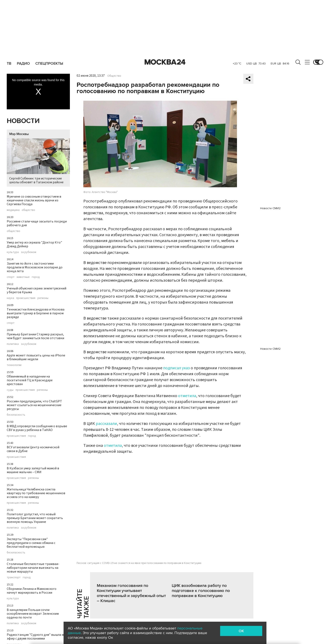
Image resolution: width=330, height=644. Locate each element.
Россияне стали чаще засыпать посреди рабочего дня (37, 223)
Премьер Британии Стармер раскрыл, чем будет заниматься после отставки (35, 336)
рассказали (106, 424)
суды (10, 390)
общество (28, 210)
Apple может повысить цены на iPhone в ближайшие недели (36, 357)
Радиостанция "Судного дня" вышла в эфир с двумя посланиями (35, 637)
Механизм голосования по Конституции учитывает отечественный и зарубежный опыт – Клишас (131, 593)
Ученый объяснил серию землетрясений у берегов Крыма (37, 290)
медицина (13, 210)
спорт (11, 277)
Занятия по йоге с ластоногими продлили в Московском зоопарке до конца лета (35, 267)
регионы (43, 298)
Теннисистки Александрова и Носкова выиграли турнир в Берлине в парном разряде (36, 313)
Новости (23, 121)
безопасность (16, 415)
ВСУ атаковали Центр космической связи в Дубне (33, 449)
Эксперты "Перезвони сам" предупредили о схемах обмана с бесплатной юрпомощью (31, 543)
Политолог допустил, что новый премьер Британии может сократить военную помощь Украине (35, 518)
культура (13, 252)
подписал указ (176, 368)
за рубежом (29, 252)
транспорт (14, 577)
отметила (187, 396)
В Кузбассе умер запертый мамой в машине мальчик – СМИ (33, 470)
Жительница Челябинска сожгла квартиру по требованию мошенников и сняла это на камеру (36, 493)
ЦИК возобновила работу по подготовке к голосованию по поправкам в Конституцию (201, 591)
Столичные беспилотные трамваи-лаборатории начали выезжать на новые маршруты (33, 568)
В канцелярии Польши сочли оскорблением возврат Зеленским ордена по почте (33, 614)
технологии (14, 365)
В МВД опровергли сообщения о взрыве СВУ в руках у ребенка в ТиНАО (37, 428)
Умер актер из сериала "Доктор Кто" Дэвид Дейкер (34, 244)
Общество (114, 76)
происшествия (26, 298)
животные (23, 277)
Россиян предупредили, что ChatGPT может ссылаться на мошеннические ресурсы (34, 405)
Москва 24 (165, 62)
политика (13, 344)
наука (10, 298)
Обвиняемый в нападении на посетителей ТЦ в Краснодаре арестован (30, 380)
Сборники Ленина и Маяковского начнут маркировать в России (32, 591)
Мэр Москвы (19, 134)
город (36, 277)
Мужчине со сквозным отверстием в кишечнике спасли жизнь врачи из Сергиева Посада (34, 200)
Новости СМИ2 (270, 208)
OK (241, 631)
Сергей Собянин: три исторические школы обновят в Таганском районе (38, 161)
